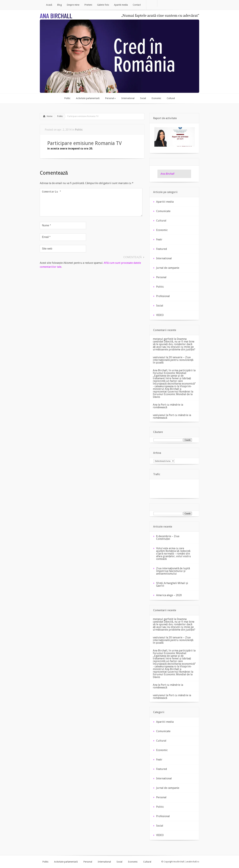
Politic (60, 116)
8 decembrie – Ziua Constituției (168, 538)
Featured (162, 249)
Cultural (161, 221)
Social (160, 306)
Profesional (163, 296)
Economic (162, 230)
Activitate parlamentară (66, 862)
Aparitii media (165, 202)
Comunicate (163, 211)
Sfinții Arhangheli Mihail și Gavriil (172, 584)
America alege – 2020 (169, 595)
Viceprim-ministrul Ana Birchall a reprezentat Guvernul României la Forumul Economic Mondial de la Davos (173, 392)
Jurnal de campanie (168, 268)
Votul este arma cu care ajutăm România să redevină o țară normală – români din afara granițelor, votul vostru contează (174, 554)
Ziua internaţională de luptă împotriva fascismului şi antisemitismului (173, 571)
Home (50, 116)
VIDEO (160, 315)
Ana (155, 405)
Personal (161, 277)
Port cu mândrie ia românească (168, 406)
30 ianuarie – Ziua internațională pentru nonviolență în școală (173, 360)
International (164, 258)
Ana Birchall (167, 174)
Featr (159, 239)
